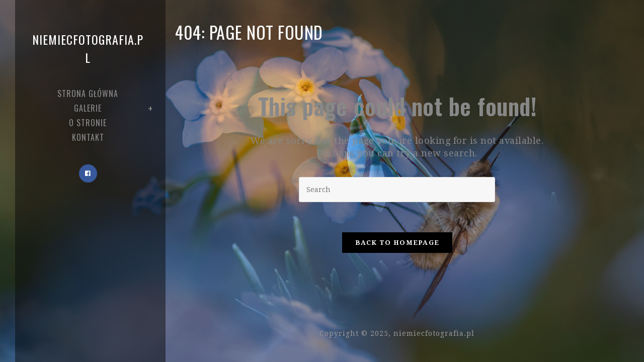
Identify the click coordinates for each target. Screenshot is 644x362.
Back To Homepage (397, 243)
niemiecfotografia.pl (88, 48)
